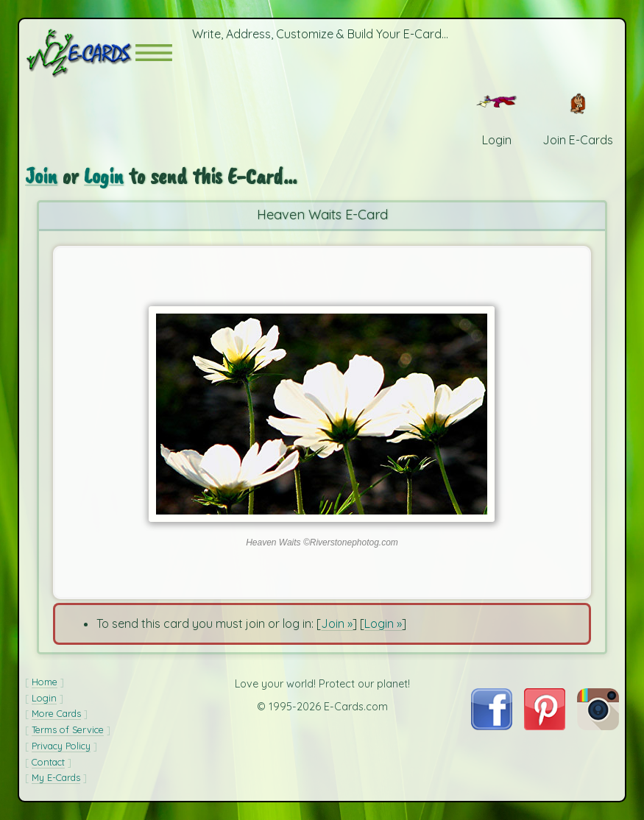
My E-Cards (56, 777)
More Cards (56, 713)
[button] (154, 53)
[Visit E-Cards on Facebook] (492, 726)
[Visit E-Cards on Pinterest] (545, 726)
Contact (48, 762)
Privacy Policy (61, 746)
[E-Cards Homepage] (80, 53)
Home (45, 682)
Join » (337, 623)
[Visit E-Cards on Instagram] (598, 726)
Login (104, 176)
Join (41, 176)
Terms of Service (68, 729)
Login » (383, 623)
